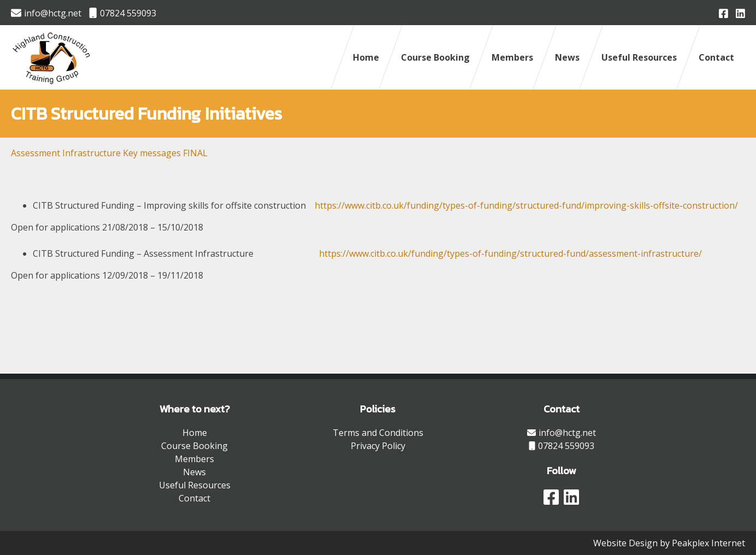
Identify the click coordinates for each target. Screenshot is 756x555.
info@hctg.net (46, 13)
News (567, 57)
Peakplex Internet (708, 543)
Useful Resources (639, 57)
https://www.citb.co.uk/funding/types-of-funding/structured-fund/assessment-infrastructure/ (510, 253)
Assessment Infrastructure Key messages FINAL (109, 153)
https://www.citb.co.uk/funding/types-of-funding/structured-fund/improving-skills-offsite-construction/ (526, 205)
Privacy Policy (378, 446)
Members (512, 57)
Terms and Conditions (378, 433)
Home (366, 57)
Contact (716, 57)
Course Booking (435, 57)
